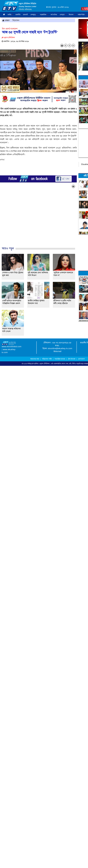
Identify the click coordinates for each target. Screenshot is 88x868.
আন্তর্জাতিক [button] (44, 15)
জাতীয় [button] (10, 15)
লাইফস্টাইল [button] (82, 15)
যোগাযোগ (81, 359)
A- (66, 46)
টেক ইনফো (72, 359)
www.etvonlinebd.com (12, 347)
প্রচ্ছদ (6, 20)
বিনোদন (16, 20)
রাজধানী (25, 15)
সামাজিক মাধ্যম (60, 359)
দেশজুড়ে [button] (34, 15)
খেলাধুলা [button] (63, 15)
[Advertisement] (43, 220)
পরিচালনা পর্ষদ (47, 359)
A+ (73, 46)
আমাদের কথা (35, 359)
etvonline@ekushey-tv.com (60, 348)
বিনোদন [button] (72, 15)
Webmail (57, 351)
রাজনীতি (18, 15)
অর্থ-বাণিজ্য (54, 15)
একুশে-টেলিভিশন (44, 364)
